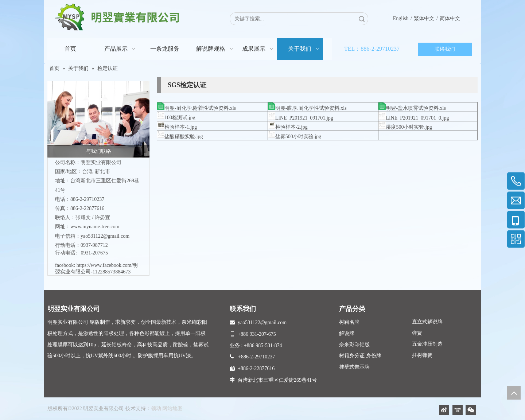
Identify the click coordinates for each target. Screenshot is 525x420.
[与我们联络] (98, 119)
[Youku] (458, 410)
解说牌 (347, 333)
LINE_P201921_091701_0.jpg (417, 118)
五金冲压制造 (427, 344)
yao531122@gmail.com (105, 236)
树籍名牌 (349, 322)
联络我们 (445, 49)
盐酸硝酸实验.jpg (184, 137)
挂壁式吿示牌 (354, 367)
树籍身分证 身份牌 (360, 356)
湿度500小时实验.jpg (409, 127)
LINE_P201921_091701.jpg (304, 118)
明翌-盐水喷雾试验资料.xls (416, 108)
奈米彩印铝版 (354, 345)
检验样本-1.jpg (181, 127)
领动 (156, 409)
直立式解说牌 (427, 322)
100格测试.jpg (180, 118)
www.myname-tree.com (95, 227)
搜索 (362, 19)
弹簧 (417, 333)
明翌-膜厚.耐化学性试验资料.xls (311, 108)
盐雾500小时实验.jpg (298, 137)
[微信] (471, 410)
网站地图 (172, 409)
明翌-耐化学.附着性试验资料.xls (200, 108)
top (514, 393)
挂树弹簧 (422, 355)
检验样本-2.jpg (291, 127)
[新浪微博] (444, 410)
